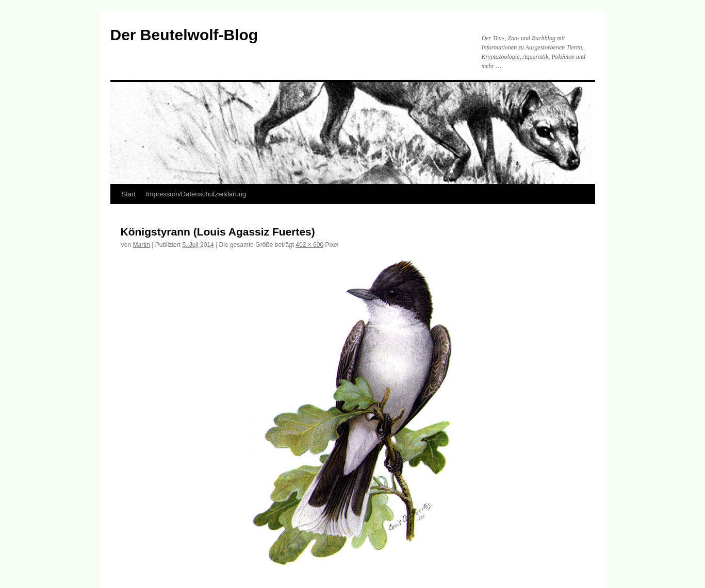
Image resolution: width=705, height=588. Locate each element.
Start (129, 194)
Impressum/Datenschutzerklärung (196, 194)
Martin (142, 245)
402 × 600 (309, 245)
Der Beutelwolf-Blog (184, 35)
